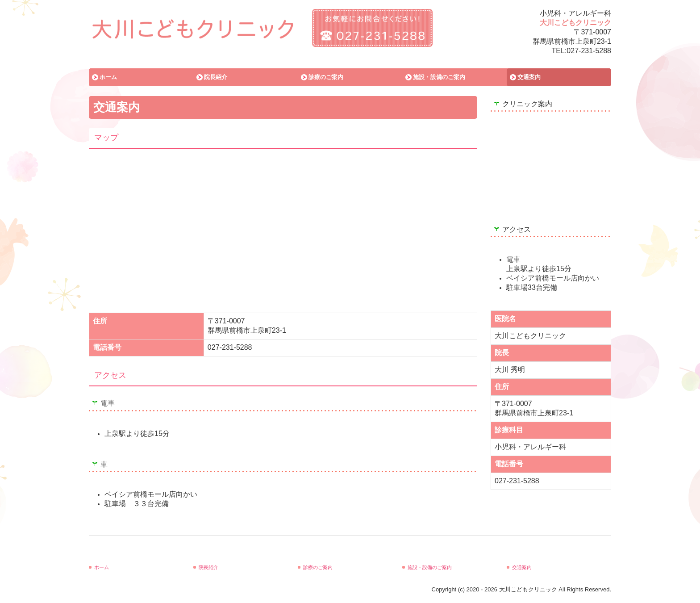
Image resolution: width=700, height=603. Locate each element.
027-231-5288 (589, 51)
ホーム (108, 77)
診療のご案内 (326, 77)
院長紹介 (216, 77)
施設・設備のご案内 (439, 77)
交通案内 (529, 77)
